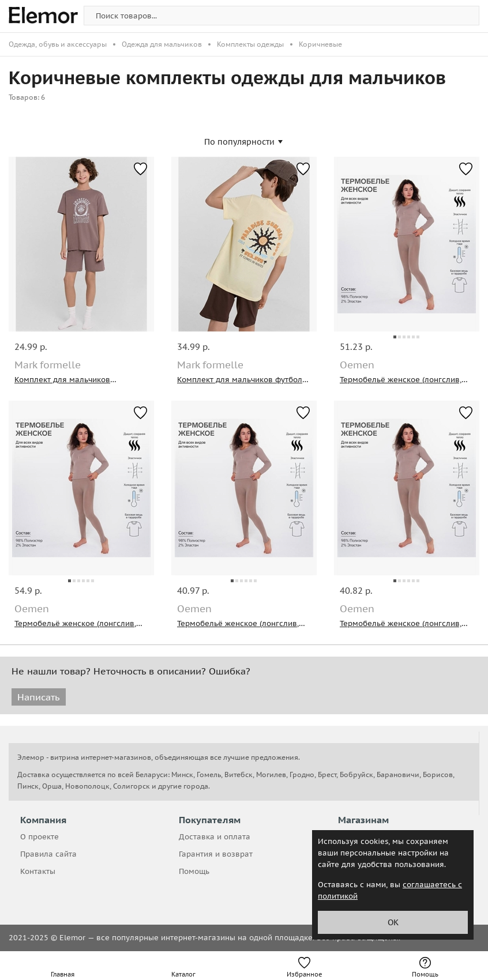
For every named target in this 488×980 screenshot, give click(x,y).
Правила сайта (48, 854)
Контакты (38, 871)
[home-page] (43, 17)
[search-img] (281, 16)
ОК (393, 922)
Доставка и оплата (215, 837)
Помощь (194, 871)
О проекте (40, 837)
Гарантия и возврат (216, 854)
